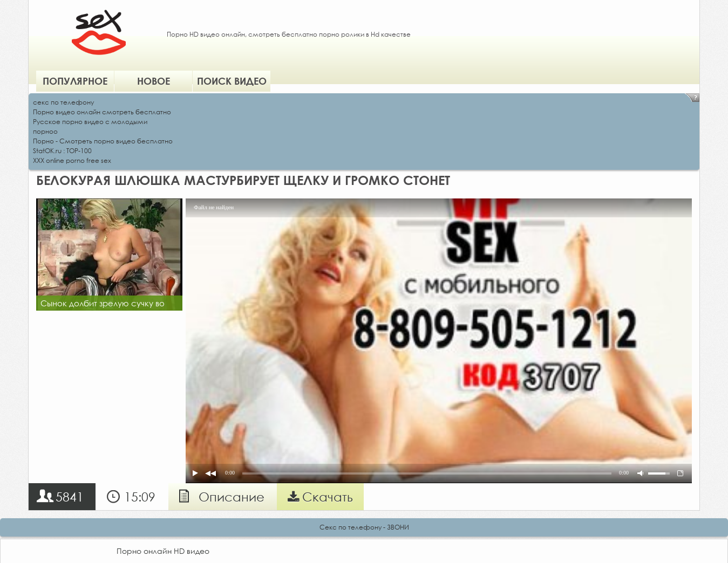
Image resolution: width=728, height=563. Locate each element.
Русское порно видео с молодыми (90, 122)
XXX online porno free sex (72, 160)
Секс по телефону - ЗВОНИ (364, 527)
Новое (154, 81)
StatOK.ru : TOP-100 (62, 151)
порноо (45, 131)
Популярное (75, 81)
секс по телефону (63, 102)
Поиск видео (232, 81)
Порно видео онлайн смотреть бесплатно (102, 112)
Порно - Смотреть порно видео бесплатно (103, 141)
